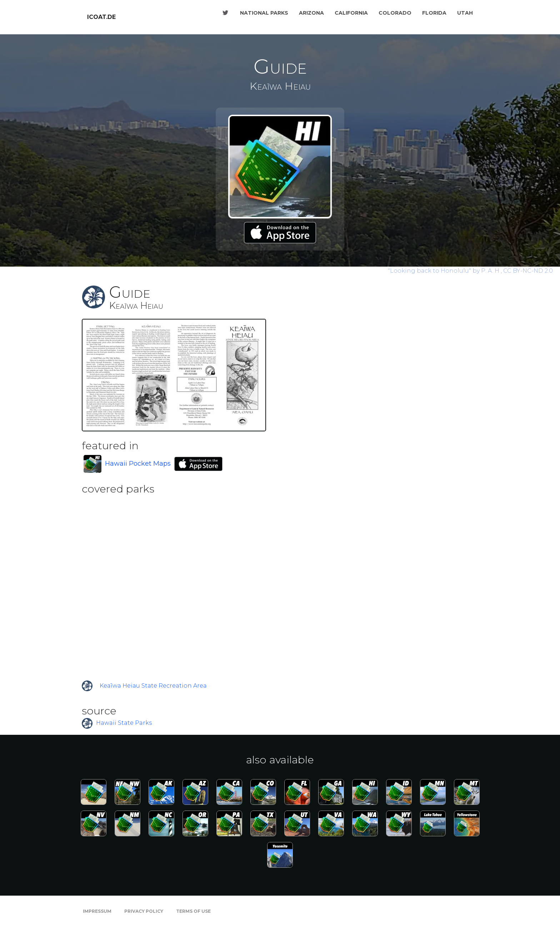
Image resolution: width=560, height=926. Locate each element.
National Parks (264, 13)
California (351, 13)
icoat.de (101, 17)
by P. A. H (444, 271)
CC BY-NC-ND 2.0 (528, 271)
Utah (465, 13)
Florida (434, 13)
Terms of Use (193, 911)
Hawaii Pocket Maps (138, 464)
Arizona (311, 13)
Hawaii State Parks (124, 723)
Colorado (395, 13)
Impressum (97, 911)
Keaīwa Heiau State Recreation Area (153, 686)
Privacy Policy (144, 911)
